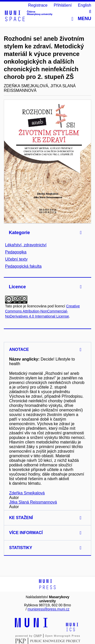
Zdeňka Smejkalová (27, 493)
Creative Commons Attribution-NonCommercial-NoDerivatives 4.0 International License (42, 311)
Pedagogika (16, 252)
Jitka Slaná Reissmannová (33, 502)
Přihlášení (63, 5)
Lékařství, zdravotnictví (26, 245)
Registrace (38, 5)
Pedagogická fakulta (23, 266)
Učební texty (16, 259)
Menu (81, 19)
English (85, 5)
